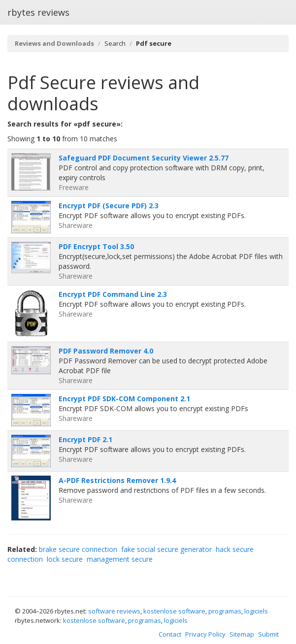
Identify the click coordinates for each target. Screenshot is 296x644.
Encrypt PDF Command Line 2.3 (113, 294)
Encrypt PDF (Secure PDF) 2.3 (109, 206)
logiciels (256, 611)
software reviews (114, 611)
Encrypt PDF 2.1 (85, 439)
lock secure (65, 559)
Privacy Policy (205, 634)
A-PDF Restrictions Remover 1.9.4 (117, 480)
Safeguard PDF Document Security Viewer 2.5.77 (144, 158)
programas (225, 611)
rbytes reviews (38, 12)
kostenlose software (174, 611)
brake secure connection (78, 549)
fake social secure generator (166, 549)
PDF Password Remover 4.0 (106, 351)
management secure (120, 559)
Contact (170, 634)
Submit (268, 634)
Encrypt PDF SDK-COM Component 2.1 (124, 399)
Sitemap (242, 634)
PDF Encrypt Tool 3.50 (96, 246)
